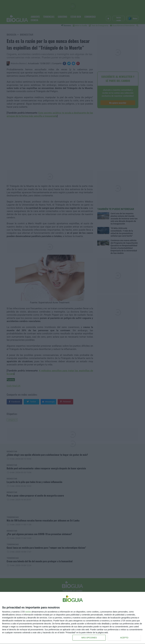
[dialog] (72, 618)
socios (28, 612)
